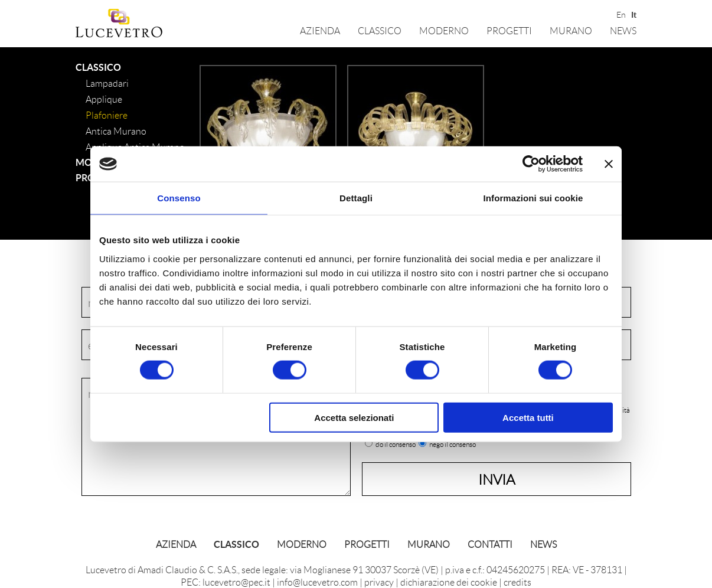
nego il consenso (453, 445)
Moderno (444, 30)
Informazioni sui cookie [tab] (533, 198)
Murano (571, 30)
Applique (104, 99)
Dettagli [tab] (356, 198)
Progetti (509, 30)
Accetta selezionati (354, 417)
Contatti (490, 544)
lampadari (107, 83)
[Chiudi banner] (609, 164)
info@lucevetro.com (317, 582)
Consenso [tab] (179, 198)
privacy (379, 582)
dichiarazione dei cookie (449, 582)
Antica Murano (116, 131)
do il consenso (396, 445)
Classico (380, 30)
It (634, 14)
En (620, 14)
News (623, 30)
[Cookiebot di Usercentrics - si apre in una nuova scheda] (531, 164)
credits (517, 582)
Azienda (320, 30)
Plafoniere (107, 115)
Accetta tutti (528, 417)
